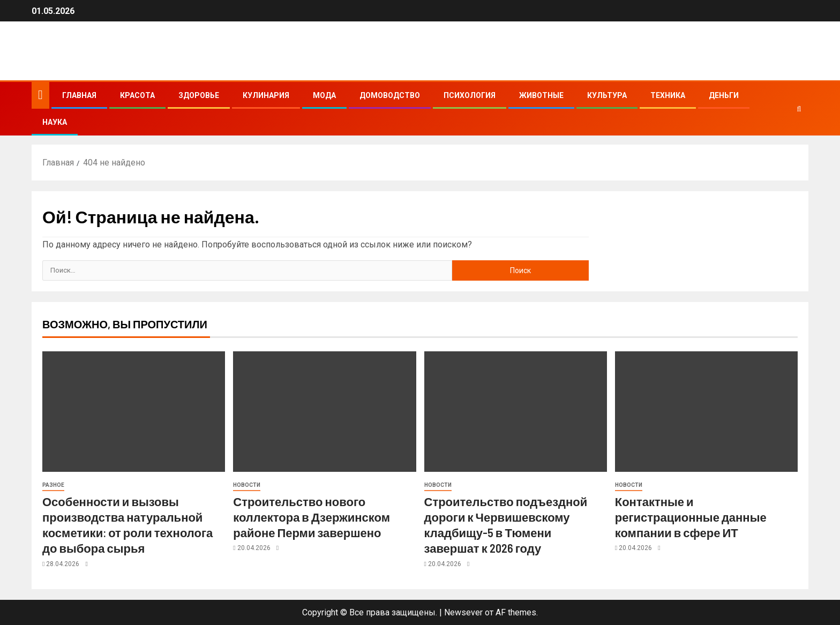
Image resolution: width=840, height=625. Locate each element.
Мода (324, 95)
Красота (137, 95)
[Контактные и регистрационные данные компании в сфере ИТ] (706, 412)
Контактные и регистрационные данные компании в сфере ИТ (691, 517)
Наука (55, 122)
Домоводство (390, 95)
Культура (607, 95)
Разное (53, 485)
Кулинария (266, 95)
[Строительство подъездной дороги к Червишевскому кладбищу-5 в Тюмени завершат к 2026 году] (516, 412)
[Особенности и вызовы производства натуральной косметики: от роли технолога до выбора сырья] (134, 412)
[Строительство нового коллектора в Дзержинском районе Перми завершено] (324, 412)
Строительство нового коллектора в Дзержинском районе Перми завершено (312, 517)
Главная (79, 95)
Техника (668, 95)
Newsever (463, 612)
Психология (470, 95)
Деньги (724, 95)
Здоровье (199, 95)
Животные (541, 95)
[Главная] (40, 95)
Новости (247, 485)
